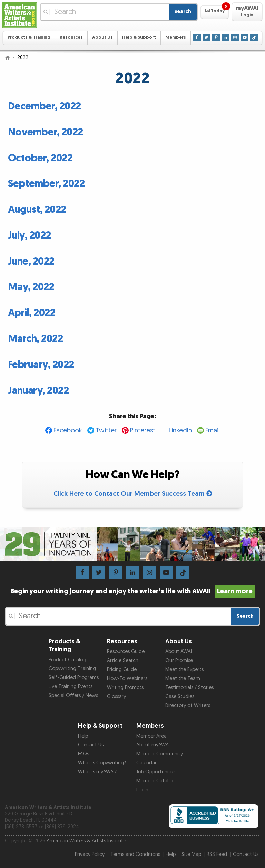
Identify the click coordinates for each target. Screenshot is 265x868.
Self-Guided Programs (74, 678)
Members (176, 37)
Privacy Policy (90, 854)
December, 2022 (45, 106)
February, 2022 (41, 365)
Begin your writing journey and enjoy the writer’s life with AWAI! (133, 591)
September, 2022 (46, 184)
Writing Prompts (125, 688)
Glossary (116, 697)
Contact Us (91, 745)
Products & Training (29, 37)
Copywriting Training (72, 669)
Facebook (68, 431)
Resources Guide (126, 652)
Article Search (123, 661)
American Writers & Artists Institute (86, 841)
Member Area (151, 736)
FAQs (84, 754)
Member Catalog (155, 781)
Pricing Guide (122, 670)
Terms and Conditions (135, 854)
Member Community (160, 754)
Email (213, 431)
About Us (102, 37)
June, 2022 (31, 261)
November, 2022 (46, 132)
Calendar (146, 763)
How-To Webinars (127, 679)
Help (83, 736)
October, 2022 (40, 158)
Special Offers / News (73, 695)
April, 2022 (32, 313)
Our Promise (179, 661)
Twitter (106, 431)
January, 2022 (38, 391)
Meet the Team (183, 679)
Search (183, 12)
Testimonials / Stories (189, 688)
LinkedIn (180, 431)
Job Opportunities (156, 772)
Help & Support (139, 37)
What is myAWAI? (97, 772)
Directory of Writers (188, 705)
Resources (71, 37)
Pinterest (143, 431)
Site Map (191, 854)
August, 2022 (37, 210)
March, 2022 (36, 339)
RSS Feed (217, 854)
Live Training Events (71, 686)
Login (142, 790)
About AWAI (179, 652)
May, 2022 (31, 287)
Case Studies (180, 697)
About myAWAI (153, 745)
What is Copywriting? (102, 763)
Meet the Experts (184, 670)
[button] (214, 12)
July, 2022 (30, 236)
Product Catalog (67, 660)
